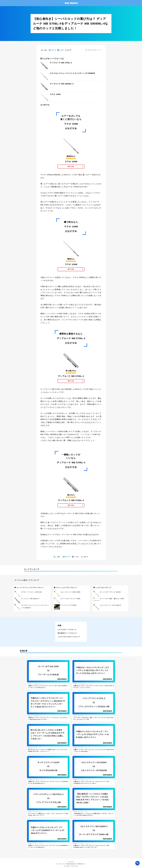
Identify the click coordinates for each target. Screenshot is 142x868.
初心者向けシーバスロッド (67, 633)
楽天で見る (71, 166)
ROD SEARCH (71, 3)
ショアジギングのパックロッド (69, 637)
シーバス (98, 50)
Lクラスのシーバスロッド (67, 630)
